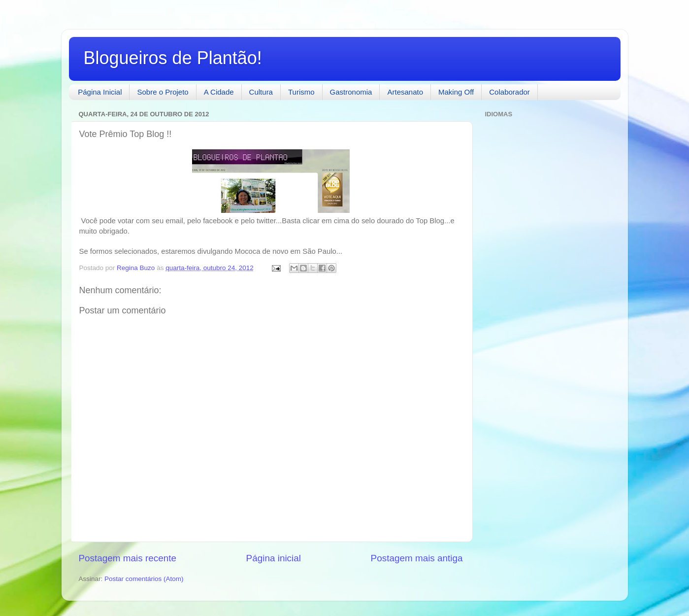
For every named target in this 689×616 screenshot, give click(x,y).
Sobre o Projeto (163, 92)
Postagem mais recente (128, 558)
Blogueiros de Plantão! (173, 58)
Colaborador (509, 92)
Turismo (301, 92)
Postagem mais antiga (417, 558)
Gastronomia (351, 92)
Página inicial (274, 558)
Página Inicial (100, 92)
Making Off (456, 92)
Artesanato (405, 92)
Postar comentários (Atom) (144, 579)
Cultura (261, 92)
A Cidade (219, 92)
